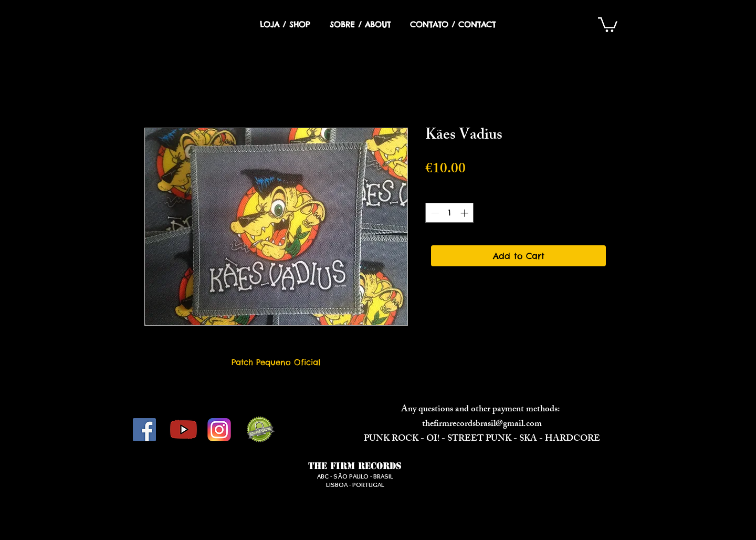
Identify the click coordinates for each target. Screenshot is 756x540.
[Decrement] (434, 213)
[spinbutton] (450, 213)
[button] (608, 24)
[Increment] (465, 213)
